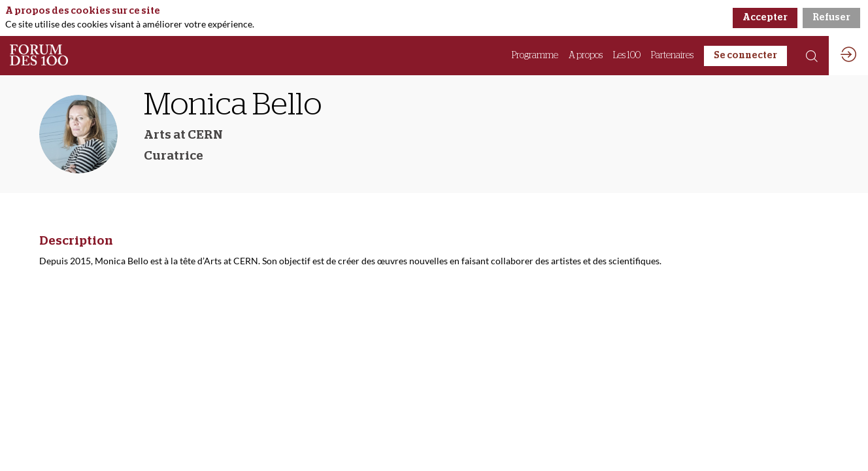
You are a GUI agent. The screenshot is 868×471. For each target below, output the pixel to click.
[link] (535, 56)
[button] (745, 56)
